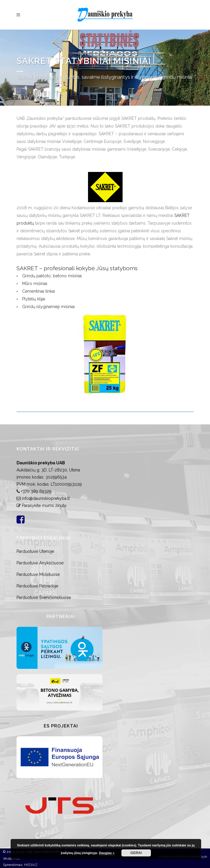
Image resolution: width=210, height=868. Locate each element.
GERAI (136, 853)
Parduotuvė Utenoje (35, 551)
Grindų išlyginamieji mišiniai (48, 307)
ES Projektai (61, 726)
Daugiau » (107, 853)
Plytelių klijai (34, 299)
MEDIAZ (31, 865)
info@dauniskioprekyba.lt (46, 498)
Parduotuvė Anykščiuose (40, 563)
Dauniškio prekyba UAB (41, 463)
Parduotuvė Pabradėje (37, 586)
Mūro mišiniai (35, 284)
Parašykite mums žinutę (44, 505)
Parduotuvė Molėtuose (38, 574)
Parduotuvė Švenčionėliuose (44, 598)
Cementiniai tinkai (39, 291)
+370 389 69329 (36, 491)
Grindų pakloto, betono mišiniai (52, 276)
